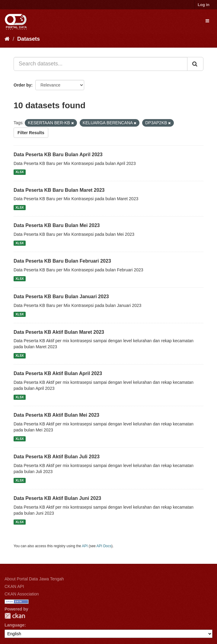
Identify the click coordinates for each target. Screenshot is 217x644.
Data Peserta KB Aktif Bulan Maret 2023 (59, 332)
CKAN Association (22, 594)
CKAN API (14, 586)
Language (14, 625)
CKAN (15, 616)
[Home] (7, 39)
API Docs (104, 546)
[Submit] (195, 64)
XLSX (19, 172)
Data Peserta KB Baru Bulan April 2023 (58, 155)
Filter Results (31, 133)
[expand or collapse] (207, 21)
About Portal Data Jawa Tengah (34, 579)
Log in (204, 5)
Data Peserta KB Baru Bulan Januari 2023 (61, 297)
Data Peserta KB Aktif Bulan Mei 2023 (56, 415)
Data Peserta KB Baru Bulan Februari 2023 (62, 261)
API (85, 546)
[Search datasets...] (101, 64)
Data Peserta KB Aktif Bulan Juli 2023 (57, 457)
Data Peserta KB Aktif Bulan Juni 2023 (57, 498)
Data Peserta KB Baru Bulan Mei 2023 (57, 225)
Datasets (29, 39)
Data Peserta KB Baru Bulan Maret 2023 (59, 190)
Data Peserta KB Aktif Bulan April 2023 (58, 373)
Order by (22, 85)
